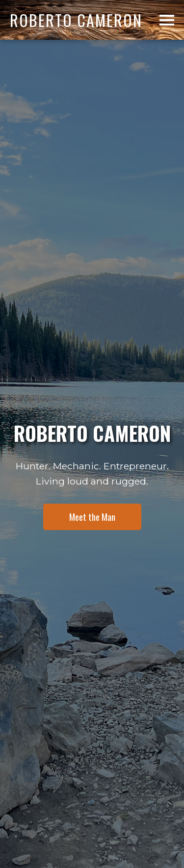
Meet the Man (92, 517)
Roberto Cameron (76, 20)
